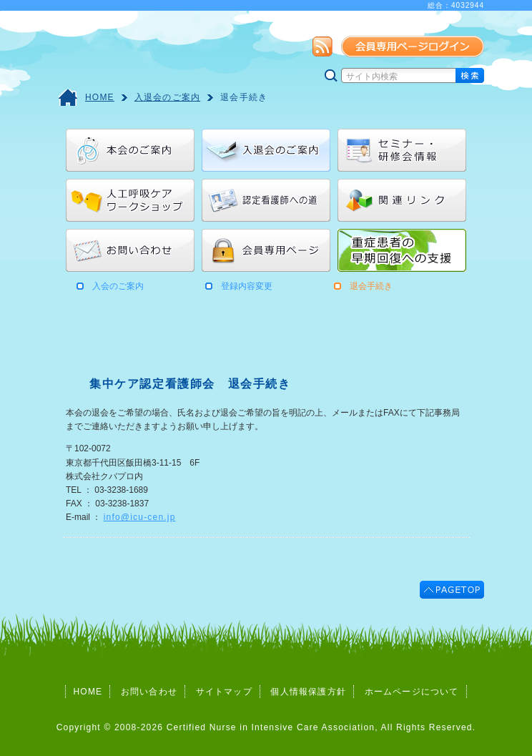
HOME (100, 97)
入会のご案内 (118, 286)
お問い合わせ (149, 692)
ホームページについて (412, 692)
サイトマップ (224, 692)
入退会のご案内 (167, 97)
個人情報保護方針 (308, 692)
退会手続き (244, 97)
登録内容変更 (247, 286)
